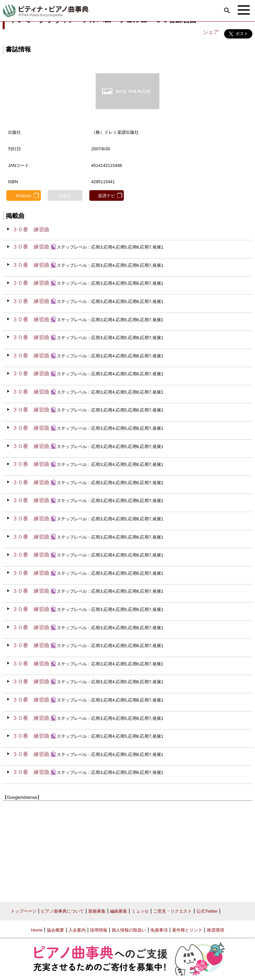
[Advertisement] (127, 849)
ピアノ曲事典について (62, 911)
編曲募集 (119, 911)
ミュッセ (140, 911)
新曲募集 (97, 911)
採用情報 (99, 930)
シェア (211, 32)
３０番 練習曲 (31, 229)
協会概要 (55, 930)
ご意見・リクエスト (172, 911)
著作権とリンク (187, 930)
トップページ (24, 911)
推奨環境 (215, 930)
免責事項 (159, 930)
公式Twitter (207, 911)
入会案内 (77, 930)
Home (37, 930)
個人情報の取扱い (129, 930)
